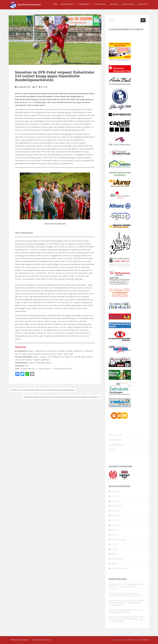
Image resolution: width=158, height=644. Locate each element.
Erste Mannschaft (119, 539)
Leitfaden (113, 449)
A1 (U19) (44, 87)
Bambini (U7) (117, 506)
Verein (114, 563)
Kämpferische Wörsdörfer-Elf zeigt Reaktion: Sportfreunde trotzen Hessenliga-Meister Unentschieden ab (126, 603)
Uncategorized (118, 559)
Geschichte (114, 4)
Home (55, 4)
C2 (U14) (115, 515)
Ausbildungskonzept (117, 445)
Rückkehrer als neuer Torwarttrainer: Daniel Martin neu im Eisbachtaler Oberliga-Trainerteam (126, 586)
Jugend (115, 554)
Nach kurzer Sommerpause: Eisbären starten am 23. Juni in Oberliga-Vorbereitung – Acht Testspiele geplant (127, 619)
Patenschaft (143, 4)
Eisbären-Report (115, 440)
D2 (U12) (116, 525)
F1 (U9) (115, 544)
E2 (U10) (115, 535)
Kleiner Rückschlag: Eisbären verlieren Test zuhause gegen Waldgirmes (126, 611)
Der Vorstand (100, 4)
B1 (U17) (115, 496)
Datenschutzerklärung (41, 640)
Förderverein (84, 4)
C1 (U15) (115, 511)
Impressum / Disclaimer (19, 640)
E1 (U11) (115, 530)
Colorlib (130, 640)
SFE (36, 87)
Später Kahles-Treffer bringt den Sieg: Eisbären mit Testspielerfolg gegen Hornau (126, 595)
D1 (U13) (116, 520)
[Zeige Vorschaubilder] (55, 224)
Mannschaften (67, 4)
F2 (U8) (115, 549)
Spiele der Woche (116, 435)
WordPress (145, 640)
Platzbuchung (128, 4)
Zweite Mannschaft (120, 568)
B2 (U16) (115, 501)
